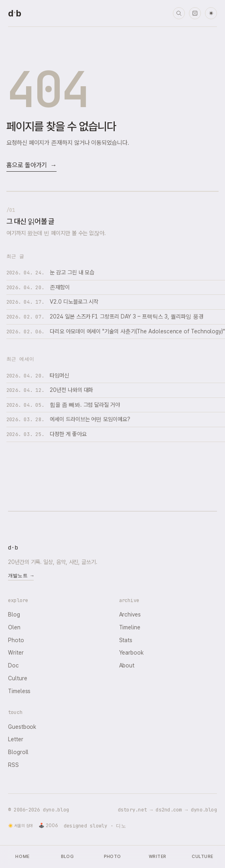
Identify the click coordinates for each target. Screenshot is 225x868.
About (127, 665)
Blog (14, 614)
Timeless (19, 691)
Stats (126, 640)
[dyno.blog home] (14, 13)
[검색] (179, 13)
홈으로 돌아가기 (31, 165)
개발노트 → (21, 576)
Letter (16, 739)
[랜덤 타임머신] (195, 13)
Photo (16, 640)
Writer (16, 653)
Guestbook (22, 727)
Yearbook (131, 653)
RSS (13, 765)
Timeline (130, 627)
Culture (17, 678)
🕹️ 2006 (48, 825)
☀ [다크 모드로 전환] (211, 13)
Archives (130, 614)
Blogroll (18, 752)
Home (22, 857)
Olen (14, 627)
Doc (13, 665)
